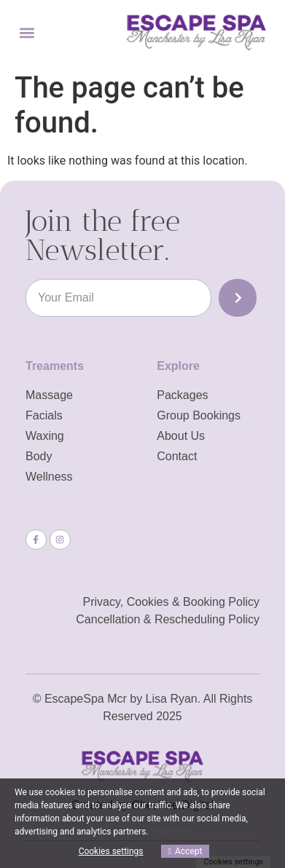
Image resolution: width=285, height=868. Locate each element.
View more (171, 832)
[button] (27, 32)
